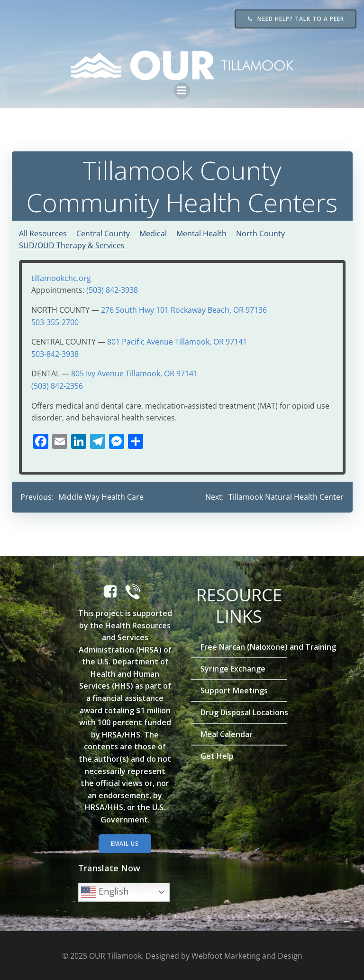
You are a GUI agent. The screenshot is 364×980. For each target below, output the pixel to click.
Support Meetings (235, 689)
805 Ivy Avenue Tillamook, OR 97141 (134, 373)
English (105, 891)
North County (260, 233)
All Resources (42, 233)
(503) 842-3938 (112, 289)
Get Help (218, 755)
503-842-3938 (55, 353)
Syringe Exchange (233, 667)
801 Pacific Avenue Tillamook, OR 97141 (177, 341)
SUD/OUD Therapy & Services (71, 244)
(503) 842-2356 (57, 385)
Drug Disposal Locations (239, 711)
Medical (153, 233)
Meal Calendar (227, 733)
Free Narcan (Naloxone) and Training (239, 645)
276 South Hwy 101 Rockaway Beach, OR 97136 (183, 309)
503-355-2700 (55, 321)
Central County (103, 233)
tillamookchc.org (61, 277)
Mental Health (201, 233)
